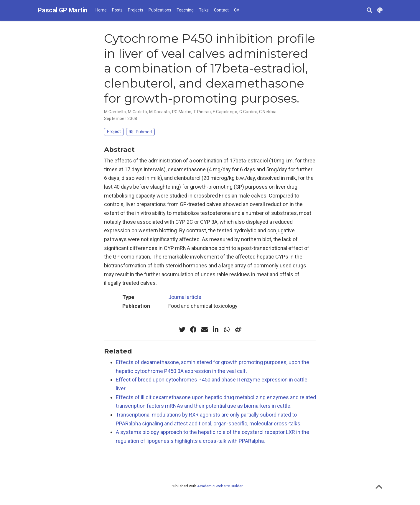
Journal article (185, 297)
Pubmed (140, 132)
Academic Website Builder (220, 486)
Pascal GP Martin (63, 10)
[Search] (369, 10)
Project (114, 132)
